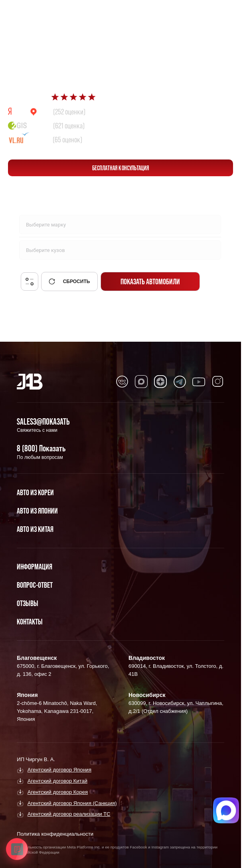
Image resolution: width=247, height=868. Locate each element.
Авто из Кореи (35, 492)
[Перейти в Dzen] (160, 382)
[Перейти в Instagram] (218, 382)
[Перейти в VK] (122, 382)
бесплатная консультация (121, 168)
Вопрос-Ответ (35, 585)
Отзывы (28, 603)
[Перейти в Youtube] (199, 382)
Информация (35, 567)
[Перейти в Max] (204, 13)
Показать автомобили (150, 281)
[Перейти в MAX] (141, 382)
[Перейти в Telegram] (223, 13)
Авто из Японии (37, 511)
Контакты (30, 622)
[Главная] (30, 382)
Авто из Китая (35, 529)
